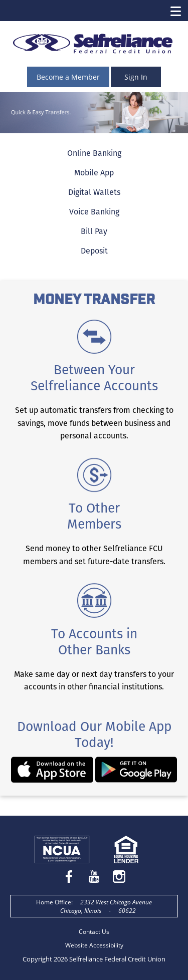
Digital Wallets (94, 192)
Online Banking (94, 153)
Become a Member (68, 77)
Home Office (54, 902)
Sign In (136, 77)
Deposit (94, 251)
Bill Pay (94, 231)
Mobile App (94, 173)
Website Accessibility (94, 945)
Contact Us (94, 932)
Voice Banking (94, 212)
